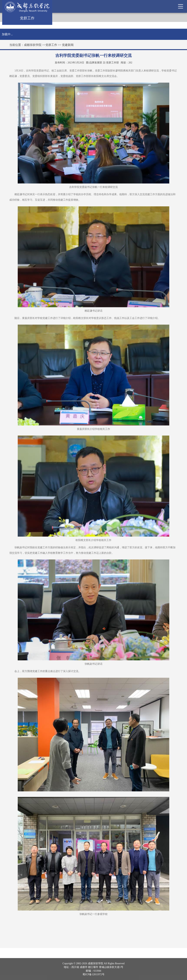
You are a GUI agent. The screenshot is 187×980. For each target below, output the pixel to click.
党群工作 (51, 45)
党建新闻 (68, 45)
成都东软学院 (33, 45)
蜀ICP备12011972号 (93, 974)
